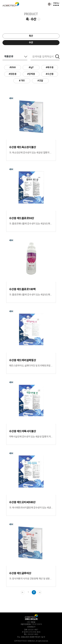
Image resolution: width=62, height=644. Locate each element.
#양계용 (31, 74)
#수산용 (50, 74)
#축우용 (50, 67)
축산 (31, 36)
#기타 (22, 81)
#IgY (31, 67)
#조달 (40, 81)
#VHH (12, 67)
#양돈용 (12, 74)
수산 (31, 42)
